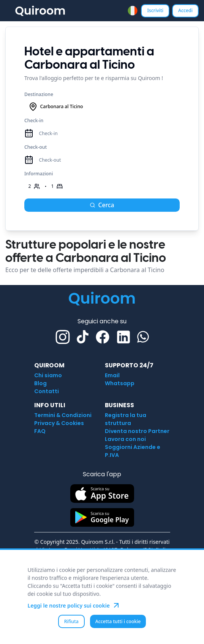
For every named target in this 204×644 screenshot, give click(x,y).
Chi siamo (48, 375)
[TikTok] (83, 337)
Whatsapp (120, 383)
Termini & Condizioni (63, 415)
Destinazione (39, 94)
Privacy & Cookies (59, 423)
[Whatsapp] (143, 337)
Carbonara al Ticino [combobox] (56, 107)
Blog (40, 383)
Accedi (185, 10)
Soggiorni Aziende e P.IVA (133, 451)
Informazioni (39, 174)
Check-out (36, 147)
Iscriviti (155, 10)
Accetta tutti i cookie (118, 621)
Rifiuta (71, 621)
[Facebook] (103, 337)
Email (112, 375)
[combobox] (133, 11)
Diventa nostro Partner (137, 431)
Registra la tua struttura (126, 419)
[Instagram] (63, 337)
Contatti (47, 391)
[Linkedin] (123, 337)
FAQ (40, 431)
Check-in (34, 120)
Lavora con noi (125, 439)
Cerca (102, 205)
